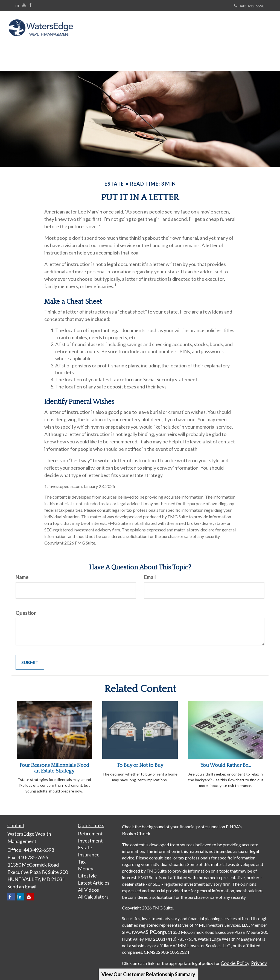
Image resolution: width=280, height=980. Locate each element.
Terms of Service (161, 965)
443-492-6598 (249, 6)
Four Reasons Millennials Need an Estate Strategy (54, 763)
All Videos (88, 884)
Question (26, 607)
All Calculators (93, 891)
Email (150, 572)
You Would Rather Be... (226, 760)
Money (86, 863)
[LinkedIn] (17, 5)
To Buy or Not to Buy (140, 760)
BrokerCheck (136, 828)
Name (22, 572)
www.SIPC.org (149, 926)
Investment (90, 835)
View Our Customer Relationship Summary (148, 974)
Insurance (89, 849)
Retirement (90, 828)
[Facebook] (30, 5)
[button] (110, 28)
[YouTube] (24, 5)
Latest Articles (94, 877)
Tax (82, 856)
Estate (85, 842)
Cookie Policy (235, 958)
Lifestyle (87, 870)
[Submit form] (30, 657)
